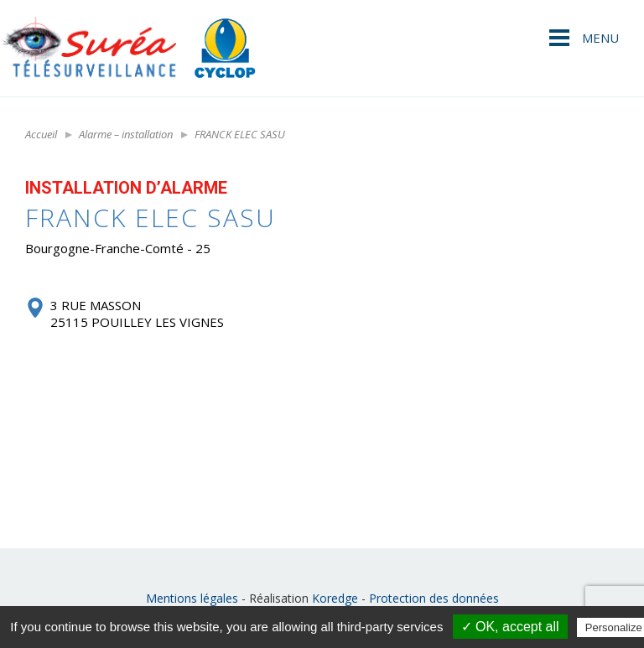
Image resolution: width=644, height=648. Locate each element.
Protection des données (434, 598)
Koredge (335, 598)
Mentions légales (192, 598)
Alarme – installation (126, 134)
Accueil (41, 134)
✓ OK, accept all (510, 627)
